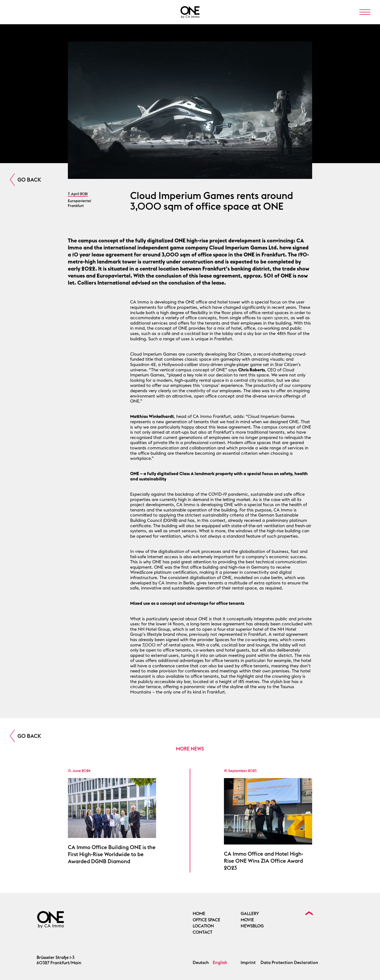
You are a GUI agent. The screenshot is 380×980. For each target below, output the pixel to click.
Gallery (250, 914)
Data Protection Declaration (289, 963)
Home (199, 914)
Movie (247, 920)
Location (203, 926)
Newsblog (252, 926)
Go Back (29, 180)
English (220, 963)
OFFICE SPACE (206, 920)
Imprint (248, 963)
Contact (202, 932)
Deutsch (201, 963)
